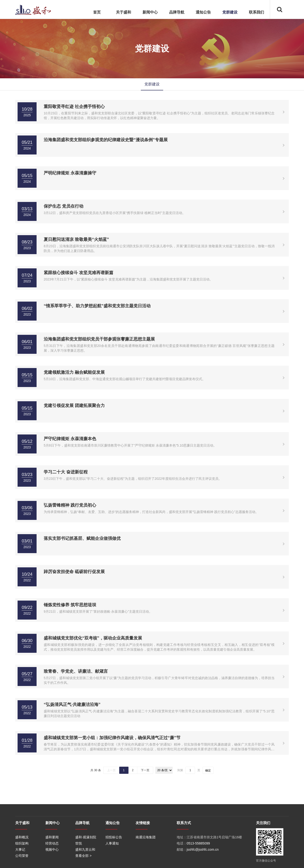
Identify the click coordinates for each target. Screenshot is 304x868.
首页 (97, 12)
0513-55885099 (198, 866)
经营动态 (52, 866)
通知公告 (203, 12)
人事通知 (112, 866)
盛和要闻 (52, 859)
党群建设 (230, 12)
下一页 (145, 770)
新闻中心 (150, 12)
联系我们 (256, 12)
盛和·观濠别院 (86, 859)
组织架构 (22, 866)
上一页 (111, 770)
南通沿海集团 (146, 859)
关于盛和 (123, 12)
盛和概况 (22, 859)
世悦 (79, 866)
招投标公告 (114, 859)
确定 (208, 770)
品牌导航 (177, 12)
